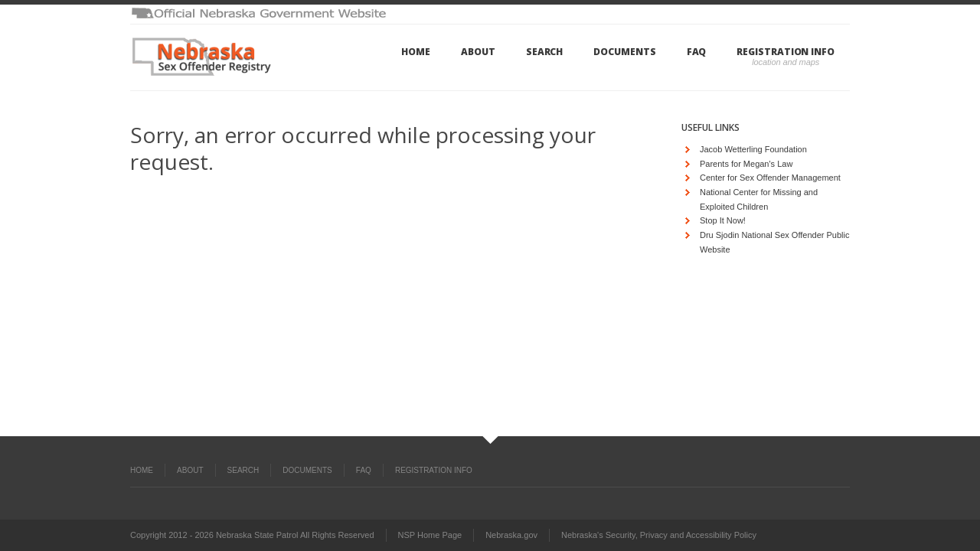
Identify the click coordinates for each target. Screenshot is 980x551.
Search (545, 52)
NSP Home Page (430, 535)
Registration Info (786, 52)
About (478, 52)
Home (416, 52)
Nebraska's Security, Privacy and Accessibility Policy (659, 535)
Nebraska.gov (511, 535)
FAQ (697, 52)
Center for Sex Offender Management (770, 178)
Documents (624, 52)
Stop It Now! (723, 220)
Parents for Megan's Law (746, 164)
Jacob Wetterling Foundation (753, 149)
